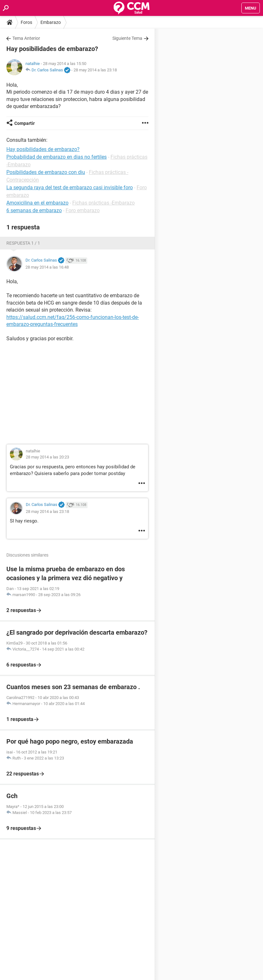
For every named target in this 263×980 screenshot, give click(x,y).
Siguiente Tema (127, 38)
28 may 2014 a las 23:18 (95, 70)
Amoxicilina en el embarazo (37, 203)
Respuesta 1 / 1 (23, 243)
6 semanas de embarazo (34, 210)
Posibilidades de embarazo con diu (46, 172)
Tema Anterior (26, 38)
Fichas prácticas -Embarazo (103, 203)
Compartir (25, 123)
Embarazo (51, 22)
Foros (26, 22)
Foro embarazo (83, 210)
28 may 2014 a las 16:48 (47, 267)
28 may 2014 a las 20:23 (47, 457)
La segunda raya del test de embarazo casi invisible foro (70, 187)
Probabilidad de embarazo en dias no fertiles (57, 157)
